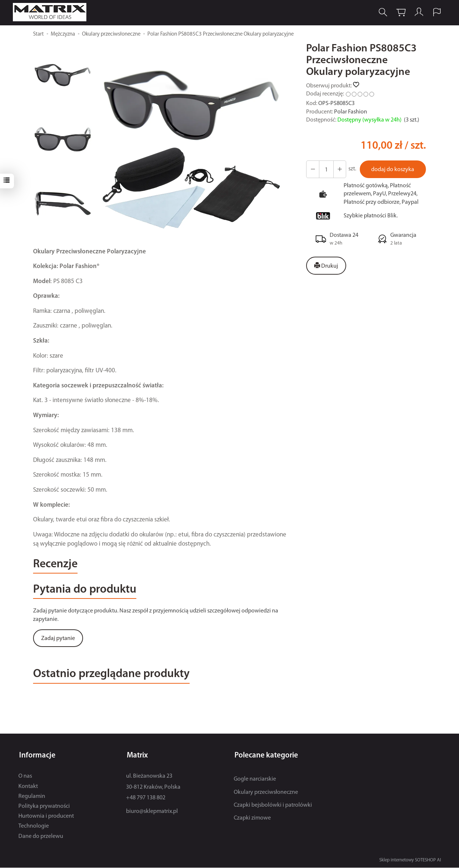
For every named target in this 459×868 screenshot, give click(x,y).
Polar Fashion (351, 112)
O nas (25, 777)
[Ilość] (326, 169)
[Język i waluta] (436, 12)
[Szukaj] (382, 12)
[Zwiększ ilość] (312, 169)
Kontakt (28, 787)
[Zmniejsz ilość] (339, 169)
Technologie (34, 827)
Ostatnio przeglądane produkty (116, 676)
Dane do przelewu (41, 837)
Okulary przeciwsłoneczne (266, 793)
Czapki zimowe (252, 818)
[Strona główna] (52, 12)
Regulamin (32, 797)
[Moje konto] (418, 12)
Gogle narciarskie (255, 780)
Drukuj (326, 266)
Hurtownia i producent (46, 817)
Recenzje (57, 565)
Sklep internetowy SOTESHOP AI (410, 860)
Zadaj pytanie (58, 640)
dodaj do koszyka (392, 170)
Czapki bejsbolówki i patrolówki (273, 806)
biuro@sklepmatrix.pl (152, 812)
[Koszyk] (400, 12)
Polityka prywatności (44, 807)
